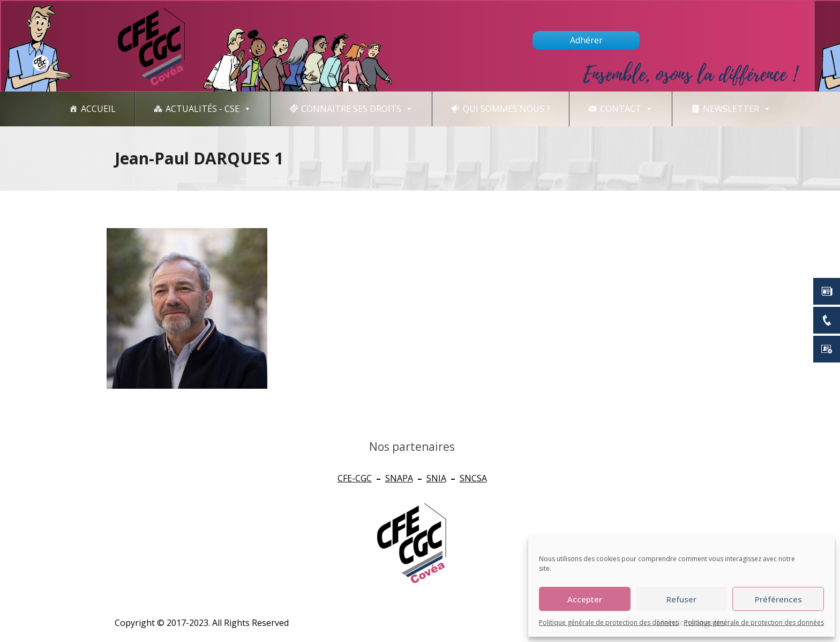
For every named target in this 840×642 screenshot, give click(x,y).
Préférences (778, 599)
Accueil (98, 109)
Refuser (681, 599)
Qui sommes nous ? (507, 109)
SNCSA (473, 478)
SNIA (436, 478)
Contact (627, 109)
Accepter (585, 599)
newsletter (737, 109)
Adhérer (586, 40)
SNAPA (399, 478)
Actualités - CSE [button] (208, 109)
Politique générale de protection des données (609, 622)
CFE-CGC (355, 478)
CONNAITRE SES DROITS (357, 109)
